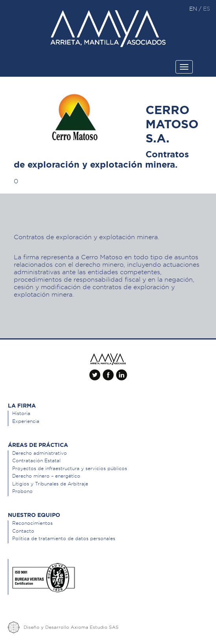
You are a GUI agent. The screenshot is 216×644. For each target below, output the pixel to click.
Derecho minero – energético (46, 476)
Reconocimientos (32, 523)
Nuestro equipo (34, 515)
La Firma (22, 406)
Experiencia (26, 421)
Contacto (23, 531)
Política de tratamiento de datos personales (64, 538)
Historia (21, 413)
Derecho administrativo (40, 453)
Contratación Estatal (36, 460)
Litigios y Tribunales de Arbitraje (50, 484)
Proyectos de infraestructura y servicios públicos (70, 468)
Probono (22, 491)
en (194, 9)
